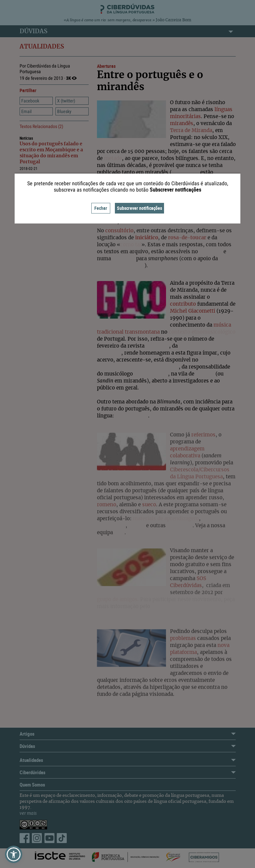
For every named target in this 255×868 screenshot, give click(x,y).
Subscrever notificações (139, 208)
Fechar (101, 208)
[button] (14, 854)
